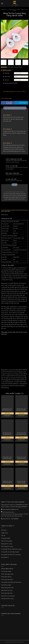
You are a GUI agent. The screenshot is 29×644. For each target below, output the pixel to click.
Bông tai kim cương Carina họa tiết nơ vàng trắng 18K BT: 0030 (7, 482)
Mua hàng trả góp (6, 585)
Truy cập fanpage (7, 103)
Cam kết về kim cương (7, 599)
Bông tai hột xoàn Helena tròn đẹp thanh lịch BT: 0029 (21, 482)
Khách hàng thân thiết (7, 588)
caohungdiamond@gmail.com (11, 509)
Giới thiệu (4, 530)
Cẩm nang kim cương (7, 546)
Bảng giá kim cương (7, 544)
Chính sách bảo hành (7, 579)
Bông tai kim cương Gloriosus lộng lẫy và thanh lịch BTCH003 (21, 410)
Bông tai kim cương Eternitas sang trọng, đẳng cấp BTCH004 (7, 410)
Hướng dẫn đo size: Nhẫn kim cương (11, 549)
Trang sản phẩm (6, 538)
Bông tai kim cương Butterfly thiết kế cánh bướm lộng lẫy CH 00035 (21, 458)
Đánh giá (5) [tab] (4, 215)
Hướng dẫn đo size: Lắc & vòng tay (11, 555)
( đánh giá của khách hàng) (15, 67)
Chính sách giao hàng (7, 574)
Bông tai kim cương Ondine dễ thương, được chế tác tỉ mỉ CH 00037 (7, 458)
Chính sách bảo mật (7, 593)
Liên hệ (3, 535)
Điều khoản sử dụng (7, 590)
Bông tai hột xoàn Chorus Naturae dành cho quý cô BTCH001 (21, 434)
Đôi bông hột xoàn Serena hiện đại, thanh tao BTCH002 (7, 434)
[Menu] (2, 3)
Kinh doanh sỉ (5, 557)
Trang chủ (4, 9)
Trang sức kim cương (14, 9)
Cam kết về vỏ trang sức (8, 596)
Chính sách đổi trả (6, 577)
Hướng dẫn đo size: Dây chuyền (10, 552)
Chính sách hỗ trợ (7, 569)
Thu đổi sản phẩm (6, 571)
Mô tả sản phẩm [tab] (6, 212)
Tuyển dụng (4, 533)
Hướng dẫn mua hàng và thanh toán (11, 582)
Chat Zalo (21, 103)
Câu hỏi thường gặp (7, 541)
